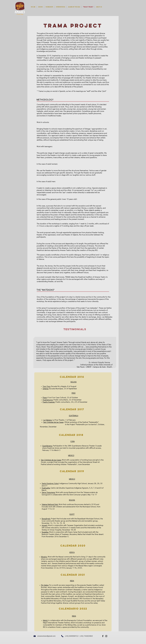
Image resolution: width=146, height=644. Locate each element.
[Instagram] (106, 636)
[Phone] (62, 636)
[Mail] (35, 636)
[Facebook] (103, 636)
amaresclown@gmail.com (46, 636)
